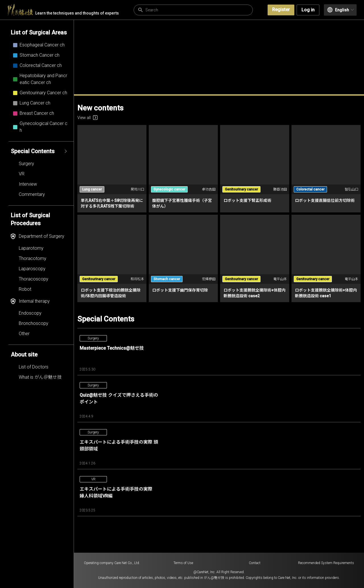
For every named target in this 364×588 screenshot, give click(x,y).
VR (22, 174)
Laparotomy (31, 248)
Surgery (26, 164)
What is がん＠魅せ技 (40, 377)
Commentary (32, 194)
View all (87, 118)
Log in (308, 10)
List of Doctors (34, 367)
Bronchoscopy (34, 323)
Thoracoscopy (34, 279)
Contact (255, 563)
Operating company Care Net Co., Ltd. (112, 563)
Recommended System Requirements (326, 563)
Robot (25, 289)
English (341, 10)
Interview (28, 184)
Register (281, 10)
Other (24, 334)
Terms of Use (183, 563)
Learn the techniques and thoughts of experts (63, 10)
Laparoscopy (32, 269)
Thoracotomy (33, 258)
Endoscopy (30, 313)
